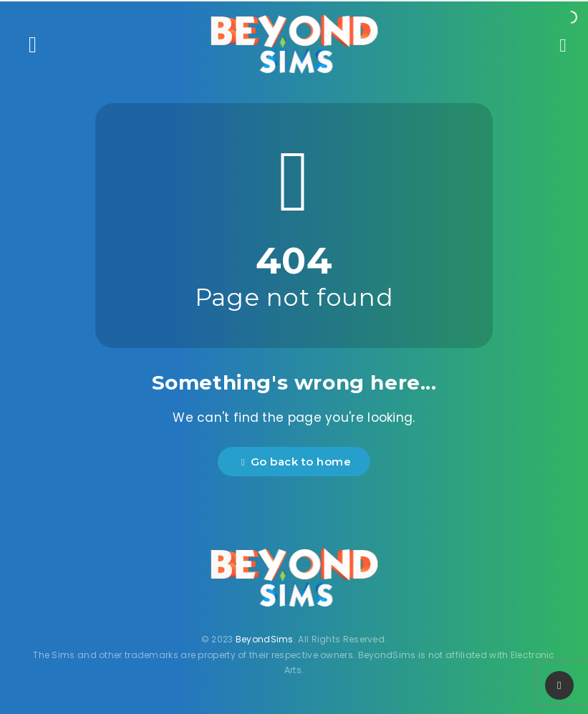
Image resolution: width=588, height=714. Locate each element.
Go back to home (296, 462)
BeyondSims (265, 639)
